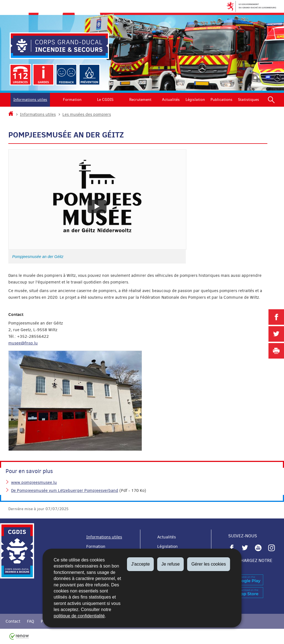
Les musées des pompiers (87, 114)
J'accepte (140, 564)
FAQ (31, 621)
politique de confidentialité (79, 616)
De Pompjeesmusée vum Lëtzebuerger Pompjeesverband (65, 490)
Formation (72, 100)
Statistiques (248, 100)
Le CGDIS (105, 100)
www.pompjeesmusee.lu (34, 482)
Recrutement (140, 100)
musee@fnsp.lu (23, 343)
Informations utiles (30, 100)
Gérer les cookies (209, 564)
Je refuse (171, 564)
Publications (221, 100)
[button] (271, 100)
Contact (13, 621)
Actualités (171, 100)
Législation (195, 100)
